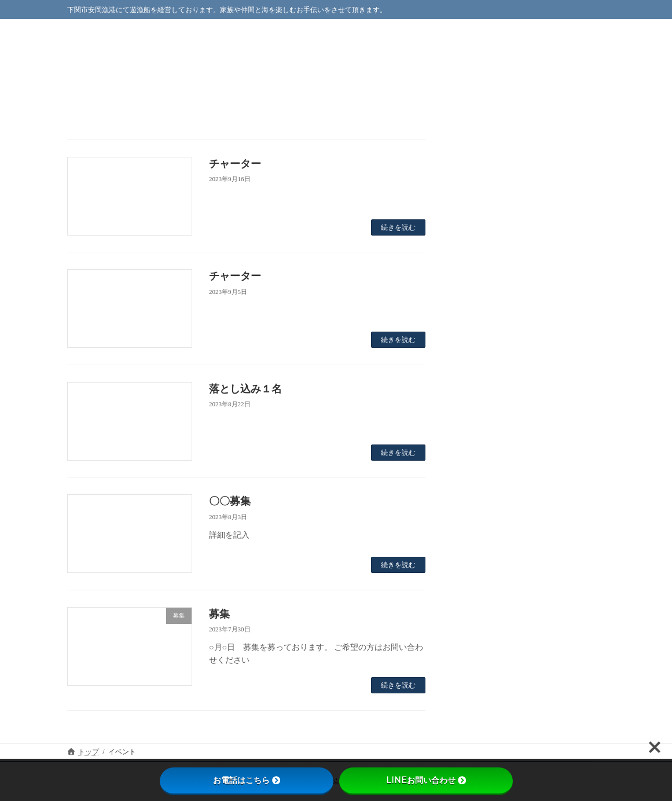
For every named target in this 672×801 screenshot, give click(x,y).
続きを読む (398, 227)
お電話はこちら (247, 780)
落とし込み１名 (245, 389)
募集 (219, 614)
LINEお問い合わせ (426, 780)
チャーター (235, 164)
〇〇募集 (230, 501)
